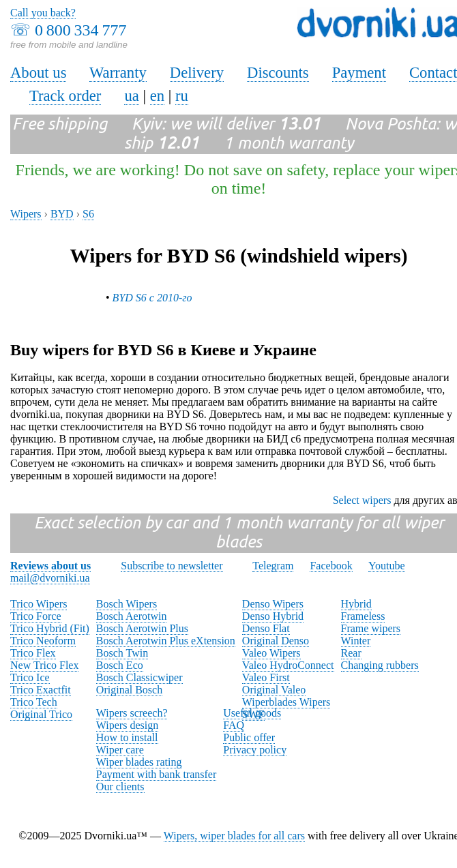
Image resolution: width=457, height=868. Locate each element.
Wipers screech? (132, 713)
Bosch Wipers (127, 604)
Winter (356, 641)
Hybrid (356, 604)
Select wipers (362, 500)
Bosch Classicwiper (139, 677)
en (157, 96)
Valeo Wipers (271, 653)
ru (182, 96)
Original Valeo (274, 690)
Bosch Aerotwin (132, 616)
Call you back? (43, 13)
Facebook (331, 566)
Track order (65, 96)
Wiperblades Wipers (286, 702)
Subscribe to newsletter (172, 566)
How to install (127, 737)
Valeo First (266, 677)
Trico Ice (30, 677)
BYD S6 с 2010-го (152, 298)
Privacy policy (255, 750)
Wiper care (120, 750)
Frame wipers (371, 628)
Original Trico (41, 714)
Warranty (118, 73)
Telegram (273, 566)
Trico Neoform (43, 641)
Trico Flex (33, 653)
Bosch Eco (120, 665)
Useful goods (252, 713)
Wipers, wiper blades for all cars (234, 836)
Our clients (120, 787)
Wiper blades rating (139, 762)
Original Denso (276, 641)
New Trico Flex (44, 665)
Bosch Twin (122, 653)
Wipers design (127, 725)
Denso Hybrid (273, 616)
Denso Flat (266, 628)
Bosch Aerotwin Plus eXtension (166, 641)
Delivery (197, 73)
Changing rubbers (380, 665)
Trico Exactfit (41, 690)
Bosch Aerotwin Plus (142, 628)
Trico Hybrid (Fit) (50, 628)
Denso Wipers (273, 604)
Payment (359, 73)
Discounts (278, 73)
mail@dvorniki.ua (50, 578)
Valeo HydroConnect (288, 665)
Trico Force (36, 616)
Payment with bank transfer (156, 774)
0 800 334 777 (80, 30)
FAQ (234, 725)
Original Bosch (129, 690)
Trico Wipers (39, 604)
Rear (351, 653)
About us (38, 73)
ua (131, 96)
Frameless (363, 616)
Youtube (387, 566)
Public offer (249, 737)
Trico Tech (34, 702)
